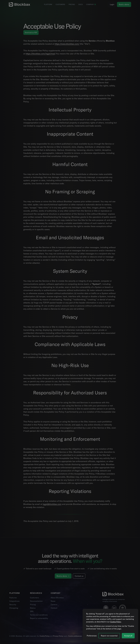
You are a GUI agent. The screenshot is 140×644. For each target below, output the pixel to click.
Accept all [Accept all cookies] (128, 636)
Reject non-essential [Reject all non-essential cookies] (109, 636)
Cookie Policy (116, 622)
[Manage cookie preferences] (92, 636)
